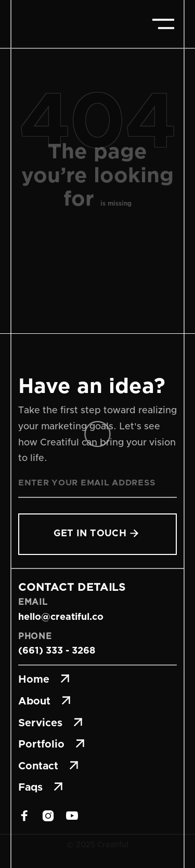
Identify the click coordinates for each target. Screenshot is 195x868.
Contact (48, 766)
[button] (163, 24)
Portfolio (51, 744)
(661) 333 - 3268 (57, 651)
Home (44, 680)
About (44, 701)
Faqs (41, 788)
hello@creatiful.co (61, 617)
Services (50, 723)
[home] (57, 24)
